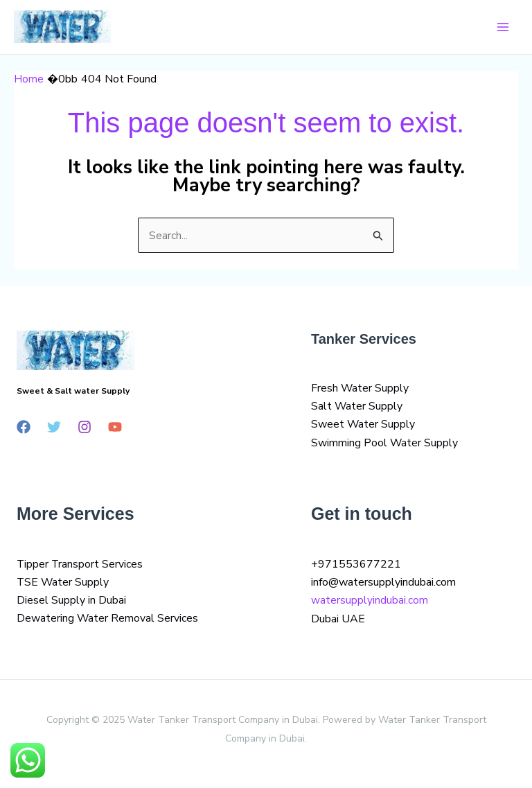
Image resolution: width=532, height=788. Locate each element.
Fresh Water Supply (360, 389)
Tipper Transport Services (80, 566)
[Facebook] (24, 428)
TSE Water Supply (63, 584)
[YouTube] (115, 428)
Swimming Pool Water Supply (385, 445)
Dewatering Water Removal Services (108, 621)
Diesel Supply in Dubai (71, 603)
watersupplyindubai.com (370, 603)
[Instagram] (85, 428)
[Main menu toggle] (503, 28)
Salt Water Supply (357, 408)
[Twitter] (54, 428)
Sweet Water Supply (363, 426)
